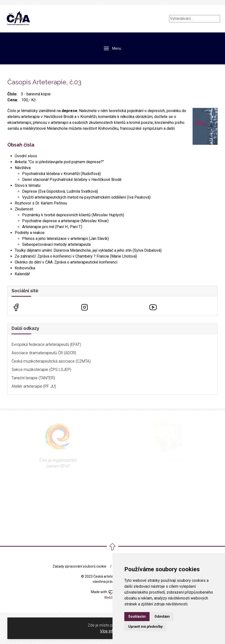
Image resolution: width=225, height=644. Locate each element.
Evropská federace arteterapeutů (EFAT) (46, 344)
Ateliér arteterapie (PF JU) (34, 386)
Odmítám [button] (162, 616)
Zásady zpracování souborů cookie (79, 566)
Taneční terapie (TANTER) (33, 378)
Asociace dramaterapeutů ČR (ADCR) (44, 353)
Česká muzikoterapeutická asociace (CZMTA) (51, 361)
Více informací (112, 631)
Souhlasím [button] (137, 616)
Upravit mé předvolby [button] (145, 627)
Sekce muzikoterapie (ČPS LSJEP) (41, 370)
